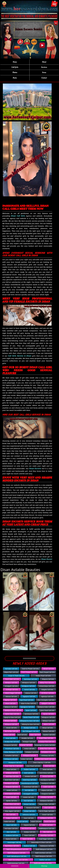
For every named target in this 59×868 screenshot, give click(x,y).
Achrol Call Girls (30, 690)
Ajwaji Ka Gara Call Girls (12, 717)
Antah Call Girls (11, 797)
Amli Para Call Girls (12, 776)
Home (15, 62)
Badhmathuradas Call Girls (43, 863)
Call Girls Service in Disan (20, 356)
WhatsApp (44, 866)
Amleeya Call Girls (12, 773)
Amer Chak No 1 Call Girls (42, 763)
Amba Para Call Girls (47, 749)
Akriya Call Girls (48, 728)
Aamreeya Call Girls (30, 679)
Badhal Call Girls (45, 860)
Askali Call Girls (36, 822)
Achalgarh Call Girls (11, 686)
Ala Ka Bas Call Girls (12, 731)
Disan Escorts (35, 469)
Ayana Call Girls (11, 839)
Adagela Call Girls (47, 690)
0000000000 (30, 658)
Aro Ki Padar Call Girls (47, 811)
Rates (15, 78)
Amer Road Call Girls (33, 766)
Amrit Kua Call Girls (29, 780)
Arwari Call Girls (47, 815)
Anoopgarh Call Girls (30, 794)
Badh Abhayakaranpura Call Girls (17, 849)
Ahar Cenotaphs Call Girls (46, 700)
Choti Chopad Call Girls (29, 672)
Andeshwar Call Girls (31, 787)
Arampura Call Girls (46, 801)
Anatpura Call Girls (12, 787)
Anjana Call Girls (47, 790)
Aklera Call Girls (49, 724)
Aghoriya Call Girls (47, 697)
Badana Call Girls (30, 846)
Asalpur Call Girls (12, 818)
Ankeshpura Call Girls (12, 794)
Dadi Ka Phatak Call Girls (30, 669)
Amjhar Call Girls (29, 769)
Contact (44, 78)
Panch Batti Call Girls (12, 679)
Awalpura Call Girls (12, 835)
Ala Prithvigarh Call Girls (31, 731)
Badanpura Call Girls (47, 846)
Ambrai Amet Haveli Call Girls (45, 759)
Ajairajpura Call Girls (27, 707)
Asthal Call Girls (47, 825)
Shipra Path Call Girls (11, 672)
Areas (44, 72)
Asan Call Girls (29, 818)
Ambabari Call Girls (32, 752)
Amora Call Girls (48, 776)
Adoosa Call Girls (11, 697)
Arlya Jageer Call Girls (12, 811)
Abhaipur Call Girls (11, 683)
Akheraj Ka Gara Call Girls (31, 724)
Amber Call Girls (26, 759)
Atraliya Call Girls (30, 832)
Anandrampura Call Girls (29, 783)
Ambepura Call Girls (11, 759)
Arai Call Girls (28, 801)
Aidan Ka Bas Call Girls (29, 704)
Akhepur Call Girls (49, 721)
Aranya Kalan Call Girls (47, 804)
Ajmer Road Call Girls (47, 710)
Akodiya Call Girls (29, 728)
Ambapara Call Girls (30, 756)
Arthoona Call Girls (29, 815)
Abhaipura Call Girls (29, 683)
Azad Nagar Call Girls (46, 839)
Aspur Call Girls (11, 825)
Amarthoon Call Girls (12, 749)
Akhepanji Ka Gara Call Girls (29, 721)
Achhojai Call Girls (12, 690)
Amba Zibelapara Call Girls (13, 752)
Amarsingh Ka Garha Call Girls (45, 745)
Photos (15, 72)
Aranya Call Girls (29, 804)
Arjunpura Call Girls (32, 808)
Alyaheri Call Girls (49, 735)
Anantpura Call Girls (48, 783)
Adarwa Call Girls (31, 693)
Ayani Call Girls (28, 839)
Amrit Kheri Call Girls (12, 780)
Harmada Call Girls (11, 669)
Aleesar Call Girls (49, 731)
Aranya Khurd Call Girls (13, 808)
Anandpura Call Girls (47, 780)
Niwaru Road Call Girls (43, 676)
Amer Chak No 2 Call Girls (13, 766)
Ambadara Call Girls (48, 752)
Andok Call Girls (12, 790)
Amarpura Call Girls (10, 745)
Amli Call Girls (29, 773)
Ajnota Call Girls (49, 714)
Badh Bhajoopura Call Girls (17, 853)
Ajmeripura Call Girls (31, 714)
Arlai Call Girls (49, 808)
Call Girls (15, 67)
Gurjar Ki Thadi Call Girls (16, 676)
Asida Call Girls (9, 822)
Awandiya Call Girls (47, 835)
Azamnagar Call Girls (14, 842)
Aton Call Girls (11, 832)
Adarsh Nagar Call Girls (13, 693)
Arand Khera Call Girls (12, 804)
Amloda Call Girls (31, 776)
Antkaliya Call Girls (47, 797)
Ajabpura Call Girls (11, 707)
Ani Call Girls (29, 790)
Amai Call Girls (11, 738)
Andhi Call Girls (48, 787)
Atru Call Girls (48, 832)
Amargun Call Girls (29, 742)
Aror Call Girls (11, 815)
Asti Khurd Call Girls (28, 829)
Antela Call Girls (28, 797)
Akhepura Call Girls (11, 724)
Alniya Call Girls (9, 735)
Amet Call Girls (49, 766)
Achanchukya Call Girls (47, 686)
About (44, 62)
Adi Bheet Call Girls (48, 693)
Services (44, 67)
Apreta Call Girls (12, 801)
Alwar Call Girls (35, 735)
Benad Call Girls (49, 669)
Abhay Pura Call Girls (47, 683)
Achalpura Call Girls (28, 686)
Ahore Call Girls (10, 704)
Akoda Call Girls (11, 728)
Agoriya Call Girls (10, 700)
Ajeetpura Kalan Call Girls (46, 707)
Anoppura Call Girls (48, 794)
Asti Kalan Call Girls (11, 829)
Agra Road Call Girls (27, 700)
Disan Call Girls (18, 216)
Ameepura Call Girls (15, 763)
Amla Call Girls (48, 769)
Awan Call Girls (29, 835)
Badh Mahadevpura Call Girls (17, 856)
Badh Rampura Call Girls (44, 856)
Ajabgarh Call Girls (48, 704)
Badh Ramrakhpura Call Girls (18, 860)
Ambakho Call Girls (12, 756)
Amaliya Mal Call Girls (12, 742)
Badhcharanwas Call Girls (16, 863)
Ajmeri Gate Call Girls (12, 714)
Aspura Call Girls (29, 825)
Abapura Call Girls (48, 679)
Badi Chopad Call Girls (47, 672)
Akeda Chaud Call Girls (31, 717)
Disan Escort (47, 559)
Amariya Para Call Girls (47, 742)
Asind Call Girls (23, 822)
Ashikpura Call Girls (47, 818)
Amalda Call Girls (27, 738)
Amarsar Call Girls (26, 745)
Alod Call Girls (22, 735)
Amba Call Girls (29, 749)
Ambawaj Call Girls (48, 756)
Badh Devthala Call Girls (43, 853)
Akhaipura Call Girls (48, 717)
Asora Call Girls (50, 822)
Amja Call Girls (11, 769)
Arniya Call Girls (29, 811)
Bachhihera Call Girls (12, 846)
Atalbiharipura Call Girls (47, 829)
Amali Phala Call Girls (46, 738)
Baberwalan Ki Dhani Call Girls (41, 842)
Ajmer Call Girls (31, 710)
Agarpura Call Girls (29, 697)
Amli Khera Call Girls (46, 773)
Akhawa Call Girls (10, 721)
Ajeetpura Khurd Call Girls (13, 710)
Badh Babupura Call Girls (44, 849)
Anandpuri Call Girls (11, 783)
